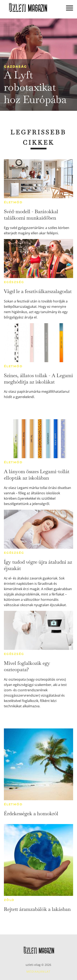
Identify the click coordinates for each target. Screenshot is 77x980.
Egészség (14, 282)
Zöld (9, 900)
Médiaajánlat (38, 971)
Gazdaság (15, 67)
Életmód (13, 202)
